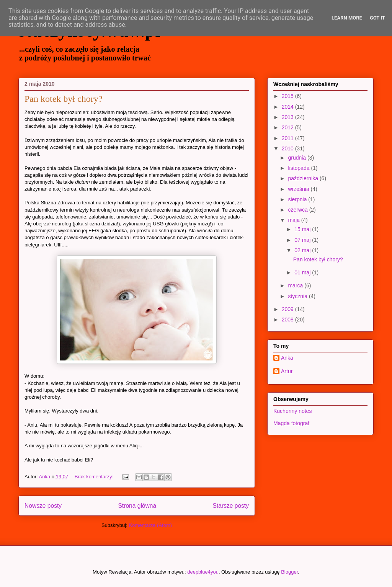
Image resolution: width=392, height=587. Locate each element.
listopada (299, 168)
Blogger (289, 572)
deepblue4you (203, 572)
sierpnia (298, 199)
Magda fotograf (291, 423)
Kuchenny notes (292, 411)
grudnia (298, 158)
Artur (287, 371)
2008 (288, 320)
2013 (288, 117)
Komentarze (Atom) (150, 525)
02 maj (303, 250)
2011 (288, 138)
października (304, 178)
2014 (288, 107)
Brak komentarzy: (95, 477)
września (299, 189)
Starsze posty (231, 506)
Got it (377, 18)
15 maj (303, 229)
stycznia (298, 296)
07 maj (303, 240)
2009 (288, 309)
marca (296, 285)
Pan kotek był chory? (63, 99)
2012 (288, 127)
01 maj (303, 272)
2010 (288, 148)
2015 (288, 96)
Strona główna (137, 506)
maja (294, 220)
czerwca (298, 210)
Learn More (347, 18)
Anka (287, 358)
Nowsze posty (43, 506)
